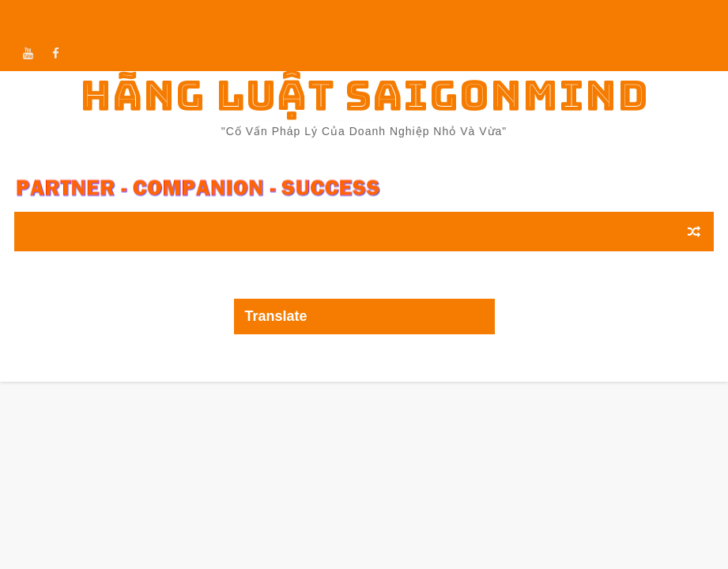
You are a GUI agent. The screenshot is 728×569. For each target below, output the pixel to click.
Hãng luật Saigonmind (364, 95)
